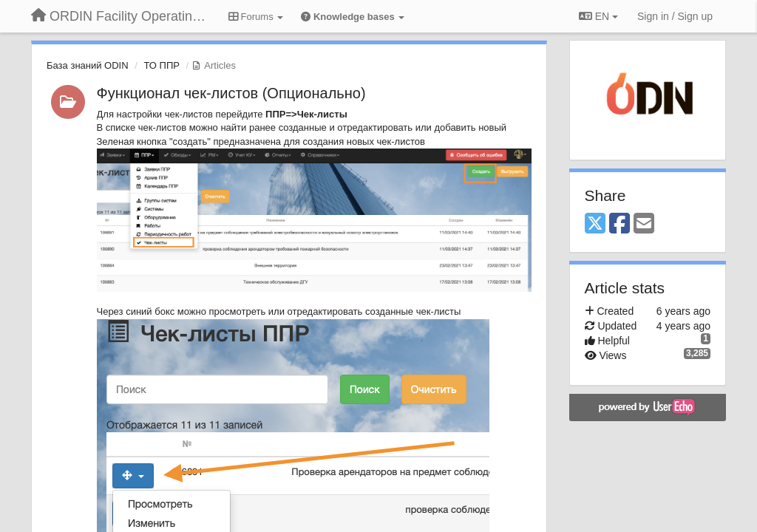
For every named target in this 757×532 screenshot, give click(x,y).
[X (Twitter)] (595, 224)
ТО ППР (161, 65)
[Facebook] (619, 224)
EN (598, 16)
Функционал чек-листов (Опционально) (231, 93)
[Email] (644, 224)
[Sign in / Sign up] (675, 16)
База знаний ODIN (88, 65)
